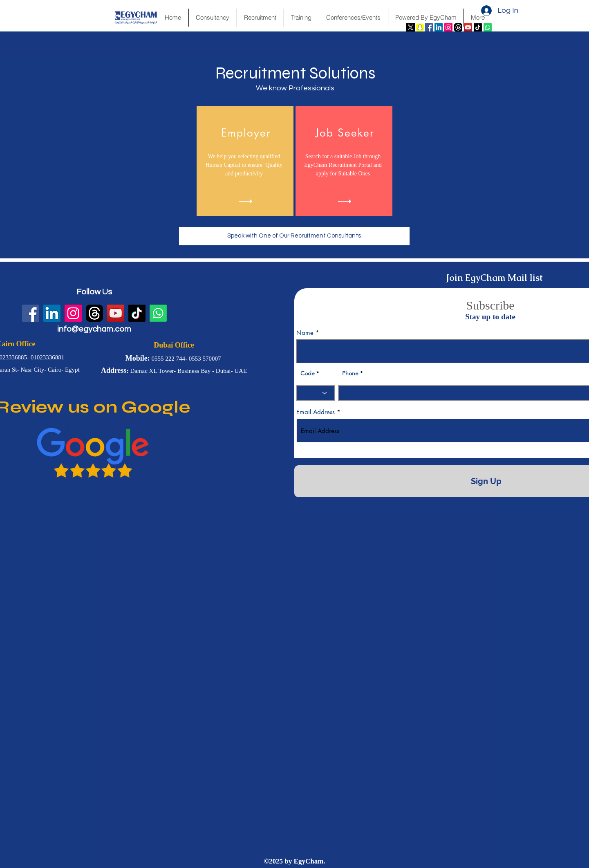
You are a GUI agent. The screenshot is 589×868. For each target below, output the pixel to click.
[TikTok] (478, 27)
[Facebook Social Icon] (429, 27)
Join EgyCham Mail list (494, 278)
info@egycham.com (94, 329)
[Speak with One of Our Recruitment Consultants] (294, 236)
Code (308, 373)
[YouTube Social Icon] (468, 27)
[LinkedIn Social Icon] (439, 27)
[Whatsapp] (488, 27)
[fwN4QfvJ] (458, 27)
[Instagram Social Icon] (448, 27)
